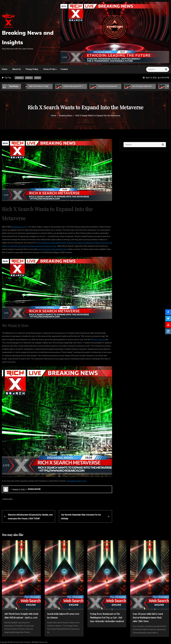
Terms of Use (49, 69)
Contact (64, 69)
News (38, 78)
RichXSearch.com (19, 227)
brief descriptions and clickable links (52, 249)
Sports (29, 78)
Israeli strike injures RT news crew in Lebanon (79, 86)
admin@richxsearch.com (77, 481)
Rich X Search (99, 340)
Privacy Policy (32, 69)
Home (5, 69)
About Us (16, 69)
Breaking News (8, 499)
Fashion (19, 78)
